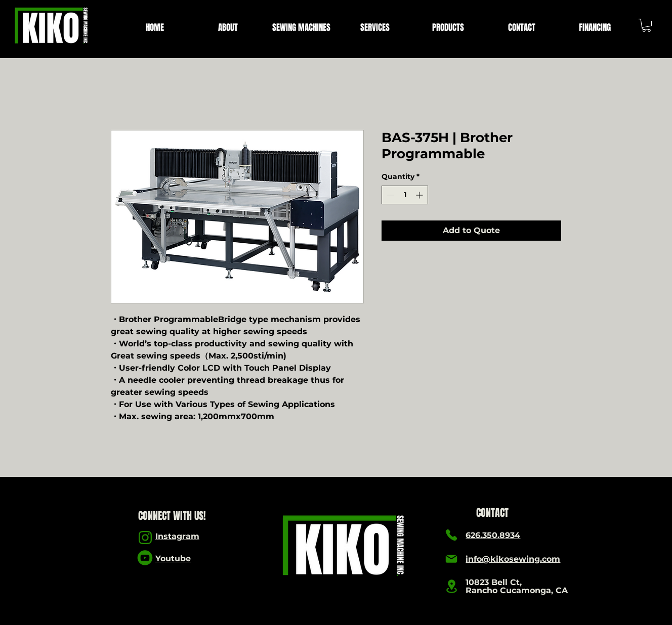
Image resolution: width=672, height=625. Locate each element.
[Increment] (420, 195)
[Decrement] (389, 195)
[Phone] (451, 535)
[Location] (451, 586)
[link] (646, 25)
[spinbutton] (405, 195)
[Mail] (451, 559)
